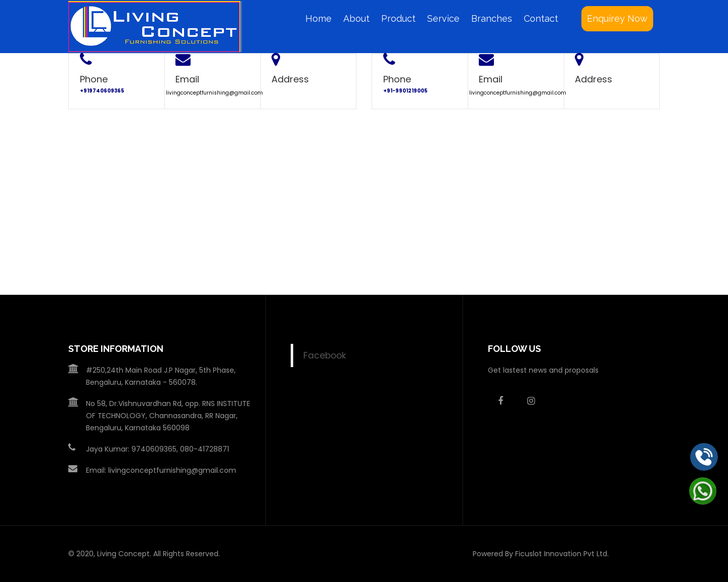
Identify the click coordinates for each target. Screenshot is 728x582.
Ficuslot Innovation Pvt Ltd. (562, 554)
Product (398, 18)
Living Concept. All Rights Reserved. (158, 554)
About (356, 18)
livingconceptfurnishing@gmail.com (172, 470)
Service (443, 18)
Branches (492, 18)
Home (318, 18)
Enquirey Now (617, 18)
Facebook (325, 355)
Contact (541, 18)
